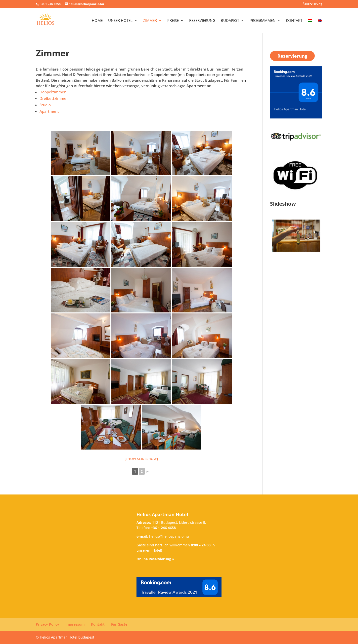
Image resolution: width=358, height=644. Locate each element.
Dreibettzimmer (54, 98)
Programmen (263, 21)
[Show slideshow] (141, 459)
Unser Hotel (120, 21)
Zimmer (150, 21)
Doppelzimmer (53, 92)
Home (97, 21)
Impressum (75, 624)
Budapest (230, 21)
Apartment (49, 111)
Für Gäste (119, 624)
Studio (45, 105)
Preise (173, 21)
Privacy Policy (47, 624)
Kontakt (294, 21)
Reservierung (312, 4)
